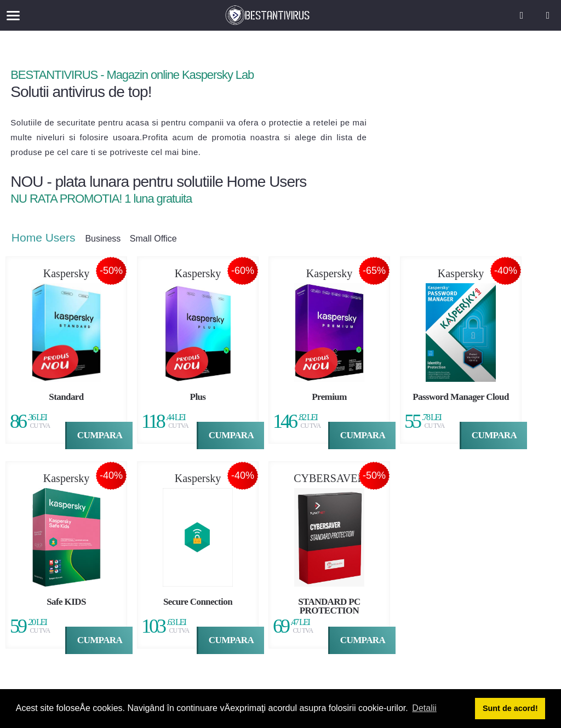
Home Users (48, 239)
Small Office (158, 240)
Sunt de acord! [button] (510, 708)
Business (107, 240)
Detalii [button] (424, 708)
